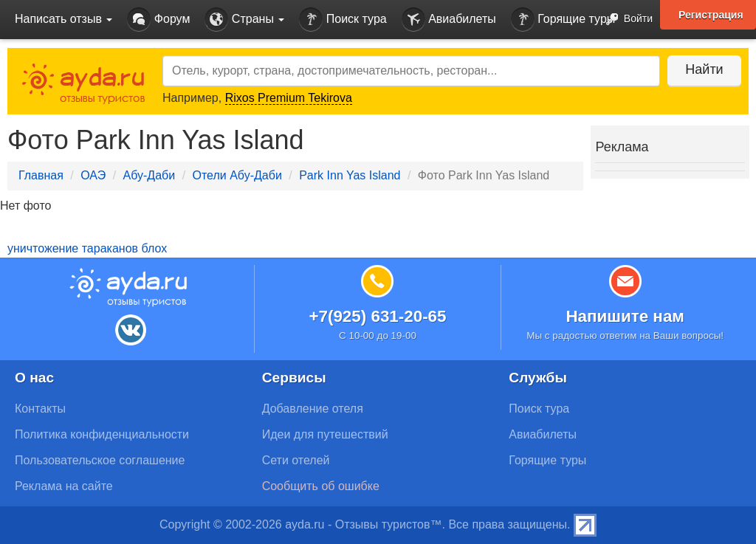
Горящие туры (563, 20)
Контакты (40, 409)
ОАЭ (93, 175)
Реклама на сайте (64, 486)
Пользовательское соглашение (100, 460)
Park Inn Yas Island (350, 175)
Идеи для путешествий (325, 434)
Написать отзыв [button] (63, 19)
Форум (158, 20)
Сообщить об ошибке (321, 486)
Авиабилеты (449, 20)
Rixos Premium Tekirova (289, 98)
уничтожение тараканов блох (87, 248)
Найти (704, 69)
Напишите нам (625, 316)
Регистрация (711, 15)
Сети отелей (296, 460)
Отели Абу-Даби (237, 175)
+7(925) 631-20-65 (377, 316)
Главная (41, 175)
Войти (625, 20)
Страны (244, 20)
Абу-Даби (150, 175)
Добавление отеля (313, 409)
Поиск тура (343, 20)
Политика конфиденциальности (102, 434)
